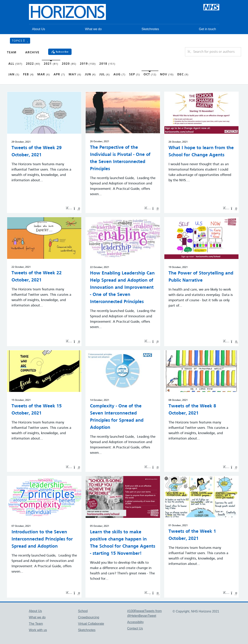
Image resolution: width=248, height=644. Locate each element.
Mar (44, 75)
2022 (33, 64)
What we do (93, 29)
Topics (20, 41)
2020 (69, 64)
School (83, 611)
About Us (39, 29)
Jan (14, 75)
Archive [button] (32, 53)
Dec (183, 75)
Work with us (38, 630)
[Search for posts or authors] (216, 52)
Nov (167, 75)
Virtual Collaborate (91, 624)
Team (12, 53)
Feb (28, 75)
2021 (51, 64)
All (15, 64)
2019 (88, 64)
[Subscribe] (60, 52)
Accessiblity (136, 622)
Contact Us (135, 628)
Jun (90, 75)
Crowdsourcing (89, 617)
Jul (105, 75)
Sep (135, 75)
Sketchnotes (150, 29)
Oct (150, 75)
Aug (119, 75)
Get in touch (207, 29)
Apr (59, 75)
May (75, 75)
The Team (36, 624)
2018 (107, 64)
